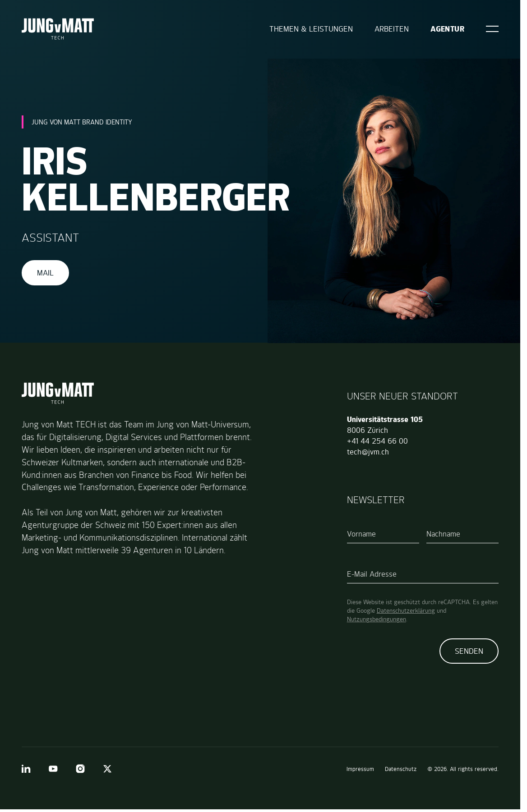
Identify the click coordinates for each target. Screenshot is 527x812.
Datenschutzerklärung (406, 610)
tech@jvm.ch (368, 452)
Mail (45, 273)
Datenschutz (401, 769)
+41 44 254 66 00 (377, 441)
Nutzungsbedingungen (377, 619)
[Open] (492, 29)
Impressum (360, 769)
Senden (469, 651)
